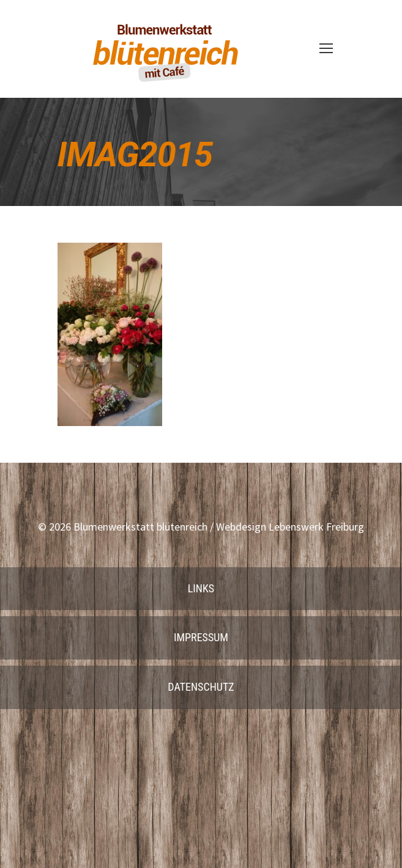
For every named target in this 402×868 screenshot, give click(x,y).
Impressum (201, 637)
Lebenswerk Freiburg (316, 527)
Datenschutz (201, 687)
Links (201, 588)
